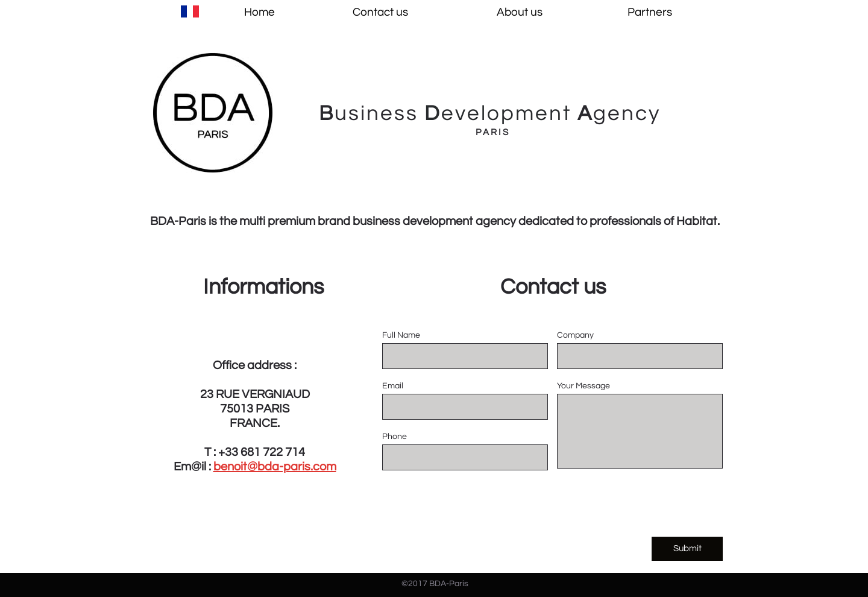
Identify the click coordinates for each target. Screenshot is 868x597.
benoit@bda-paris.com (275, 467)
